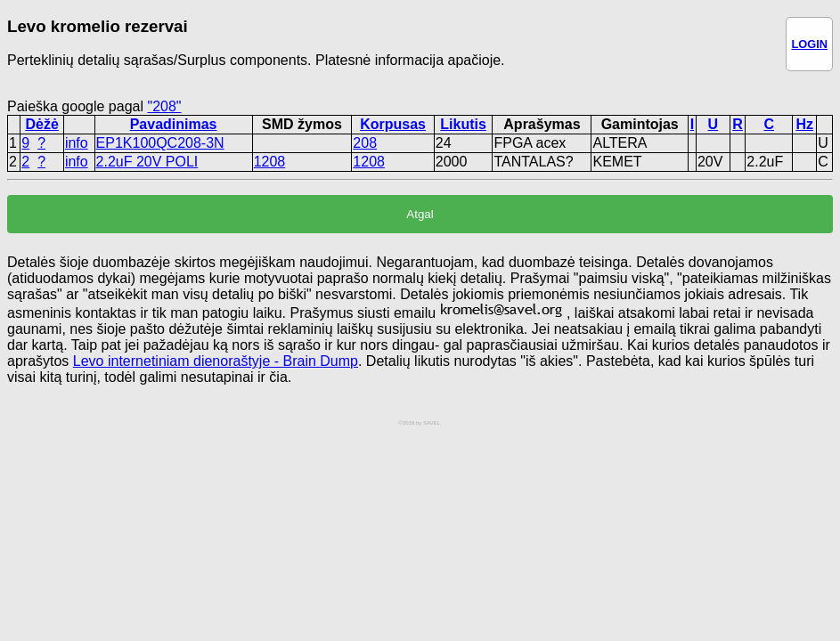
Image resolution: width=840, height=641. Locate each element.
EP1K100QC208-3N (160, 143)
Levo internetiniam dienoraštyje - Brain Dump (216, 361)
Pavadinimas (174, 124)
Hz (804, 124)
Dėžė (41, 124)
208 (365, 143)
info (77, 143)
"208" (164, 106)
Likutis (463, 124)
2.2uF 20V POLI (147, 162)
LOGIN (809, 44)
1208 (270, 162)
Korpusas (393, 124)
